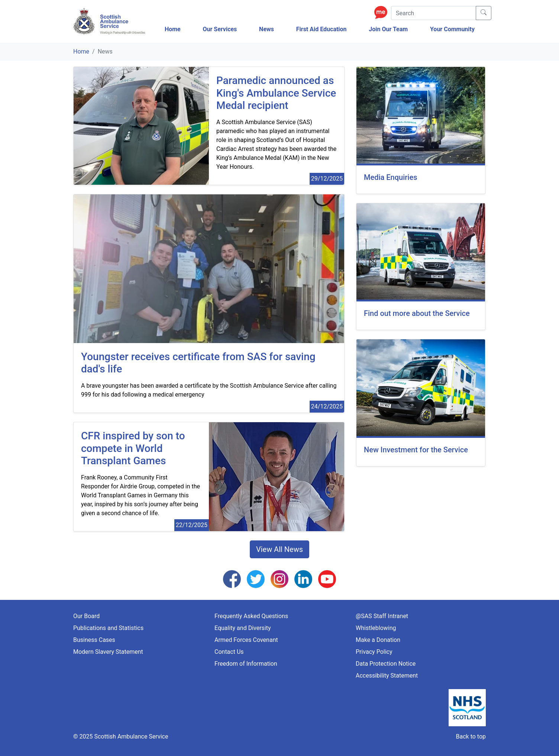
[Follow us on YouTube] (327, 579)
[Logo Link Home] (110, 21)
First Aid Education (321, 29)
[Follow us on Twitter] (256, 579)
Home (173, 29)
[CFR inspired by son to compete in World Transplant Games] (141, 448)
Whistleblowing (376, 628)
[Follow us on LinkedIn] (303, 579)
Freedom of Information (246, 664)
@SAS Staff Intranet (382, 616)
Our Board (86, 616)
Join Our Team (388, 29)
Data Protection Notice (386, 664)
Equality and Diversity (243, 628)
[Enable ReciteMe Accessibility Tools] (383, 12)
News (266, 29)
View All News (279, 549)
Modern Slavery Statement (108, 652)
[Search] (434, 13)
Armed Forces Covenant (246, 640)
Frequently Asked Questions (251, 616)
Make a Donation (378, 640)
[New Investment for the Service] (421, 403)
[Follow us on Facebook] (232, 579)
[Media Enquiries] (421, 130)
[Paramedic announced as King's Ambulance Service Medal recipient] (277, 93)
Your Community (452, 29)
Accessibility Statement (387, 676)
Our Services (220, 29)
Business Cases (94, 640)
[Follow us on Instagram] (279, 579)
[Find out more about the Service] (421, 267)
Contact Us (229, 652)
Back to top (471, 736)
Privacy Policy (374, 652)
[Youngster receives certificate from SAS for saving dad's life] (209, 363)
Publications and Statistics (108, 628)
